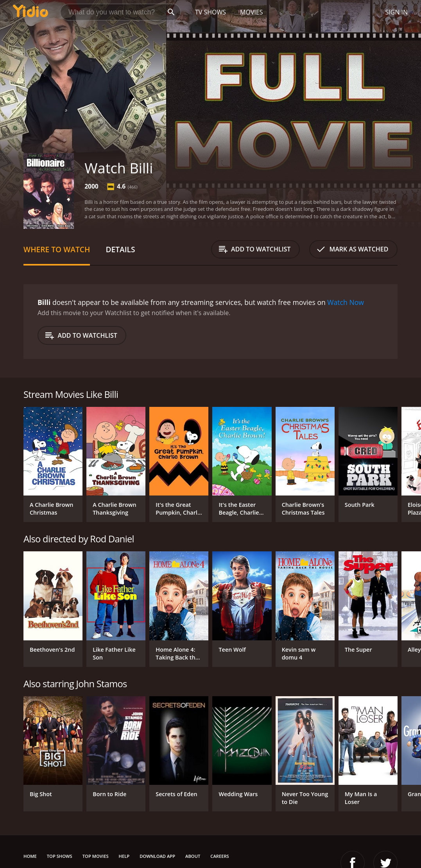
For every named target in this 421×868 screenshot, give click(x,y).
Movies (252, 12)
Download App (157, 856)
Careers (219, 856)
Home (30, 856)
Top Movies (96, 856)
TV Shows (210, 12)
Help (124, 856)
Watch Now (346, 302)
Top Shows (60, 856)
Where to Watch (57, 249)
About (193, 856)
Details (120, 249)
